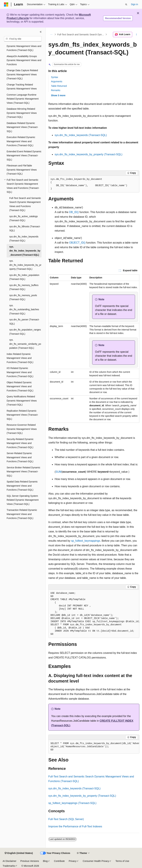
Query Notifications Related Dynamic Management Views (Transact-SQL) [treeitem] (22, 401)
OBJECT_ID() (77, 243)
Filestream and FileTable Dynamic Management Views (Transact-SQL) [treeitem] (22, 170)
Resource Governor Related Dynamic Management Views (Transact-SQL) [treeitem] (22, 429)
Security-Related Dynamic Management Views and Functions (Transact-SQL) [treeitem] (20, 443)
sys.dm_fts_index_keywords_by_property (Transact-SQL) (89, 154)
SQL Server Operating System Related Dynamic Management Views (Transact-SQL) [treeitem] (23, 500)
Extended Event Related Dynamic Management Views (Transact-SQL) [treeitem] (24, 156)
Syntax (55, 77)
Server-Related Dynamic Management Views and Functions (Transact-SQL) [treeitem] (20, 457)
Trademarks (9, 866)
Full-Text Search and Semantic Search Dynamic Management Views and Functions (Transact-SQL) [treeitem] (25, 204)
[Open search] (126, 4)
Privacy (73, 861)
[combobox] (23, 39)
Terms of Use (122, 861)
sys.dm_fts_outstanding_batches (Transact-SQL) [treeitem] (24, 309)
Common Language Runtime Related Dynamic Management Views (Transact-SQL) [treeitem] (23, 99)
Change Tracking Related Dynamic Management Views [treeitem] (22, 87)
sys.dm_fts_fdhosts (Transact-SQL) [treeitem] (25, 229)
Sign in (134, 4)
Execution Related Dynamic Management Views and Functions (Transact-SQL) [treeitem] (21, 141)
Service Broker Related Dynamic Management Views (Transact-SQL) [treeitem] (23, 472)
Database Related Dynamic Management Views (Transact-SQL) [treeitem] (22, 127)
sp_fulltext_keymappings (86, 541)
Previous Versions (30, 861)
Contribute (59, 861)
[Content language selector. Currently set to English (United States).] (19, 853)
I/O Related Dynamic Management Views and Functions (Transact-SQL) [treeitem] (20, 372)
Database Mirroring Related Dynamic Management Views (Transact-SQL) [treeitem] (22, 113)
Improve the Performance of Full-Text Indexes (75, 826)
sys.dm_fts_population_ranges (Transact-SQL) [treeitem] (25, 332)
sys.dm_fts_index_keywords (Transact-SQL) (81, 135)
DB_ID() (74, 212)
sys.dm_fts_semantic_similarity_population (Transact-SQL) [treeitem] (25, 344)
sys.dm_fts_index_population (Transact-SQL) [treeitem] (24, 277)
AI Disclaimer (9, 861)
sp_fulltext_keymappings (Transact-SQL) (72, 803)
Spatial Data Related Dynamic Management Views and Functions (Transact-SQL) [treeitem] (22, 486)
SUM (58, 472)
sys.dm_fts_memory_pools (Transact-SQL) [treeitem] (23, 297)
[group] (94, 614)
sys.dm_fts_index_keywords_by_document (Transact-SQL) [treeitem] (25, 251)
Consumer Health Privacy (96, 861)
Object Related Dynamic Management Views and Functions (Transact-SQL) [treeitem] (20, 386)
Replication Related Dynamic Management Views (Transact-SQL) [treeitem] (22, 415)
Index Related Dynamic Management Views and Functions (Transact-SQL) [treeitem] (20, 358)
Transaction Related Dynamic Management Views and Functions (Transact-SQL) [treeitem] (22, 514)
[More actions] (136, 35)
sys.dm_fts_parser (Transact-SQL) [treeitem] (24, 322)
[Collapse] (41, 32)
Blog (45, 861)
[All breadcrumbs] (51, 35)
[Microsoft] (6, 4)
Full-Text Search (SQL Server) (66, 819)
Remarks (56, 90)
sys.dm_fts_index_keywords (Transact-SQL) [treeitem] (24, 239)
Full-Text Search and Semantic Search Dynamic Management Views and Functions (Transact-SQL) (81, 35)
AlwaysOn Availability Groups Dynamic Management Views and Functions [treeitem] (24, 60)
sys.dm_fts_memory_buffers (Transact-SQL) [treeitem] (24, 287)
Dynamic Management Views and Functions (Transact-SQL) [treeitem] (24, 48)
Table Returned (59, 86)
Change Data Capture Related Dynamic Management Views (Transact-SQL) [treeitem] (22, 74)
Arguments (57, 81)
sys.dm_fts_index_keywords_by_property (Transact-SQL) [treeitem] (25, 265)
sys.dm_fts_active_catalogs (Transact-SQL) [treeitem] (24, 218)
